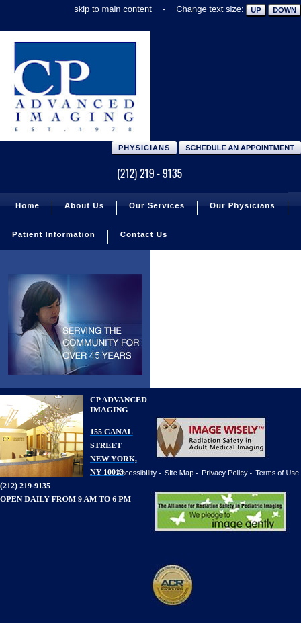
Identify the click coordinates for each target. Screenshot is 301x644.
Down (285, 10)
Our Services (157, 205)
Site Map (179, 473)
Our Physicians (243, 205)
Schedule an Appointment (240, 148)
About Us (84, 205)
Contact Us (144, 234)
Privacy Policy (224, 473)
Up (256, 10)
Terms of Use (277, 473)
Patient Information (54, 234)
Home (28, 205)
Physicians (144, 148)
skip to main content (113, 9)
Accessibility (136, 473)
